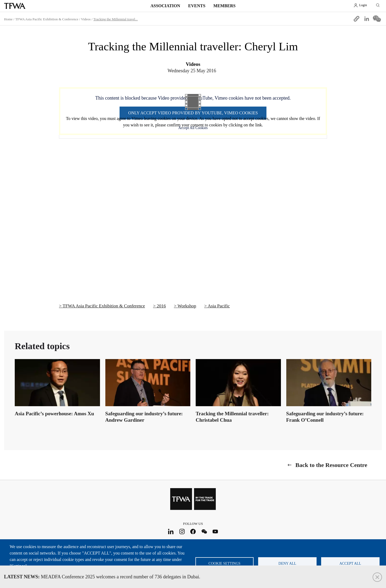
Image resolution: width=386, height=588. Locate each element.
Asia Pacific (219, 306)
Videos (86, 19)
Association (165, 6)
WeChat (204, 532)
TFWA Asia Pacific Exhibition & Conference (47, 19)
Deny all (287, 563)
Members (224, 6)
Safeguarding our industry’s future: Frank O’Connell (325, 417)
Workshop (187, 306)
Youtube (215, 532)
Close (377, 577)
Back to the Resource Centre (331, 465)
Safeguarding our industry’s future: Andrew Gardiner (144, 417)
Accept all (350, 563)
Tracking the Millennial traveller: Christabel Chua (232, 417)
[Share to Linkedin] (367, 19)
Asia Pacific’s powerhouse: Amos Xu (54, 414)
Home (8, 19)
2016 (161, 306)
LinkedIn (171, 532)
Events (197, 6)
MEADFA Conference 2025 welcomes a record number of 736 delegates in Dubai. (102, 577)
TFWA (15, 6)
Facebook (193, 532)
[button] (357, 19)
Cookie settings (224, 563)
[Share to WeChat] (377, 19)
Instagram (182, 532)
